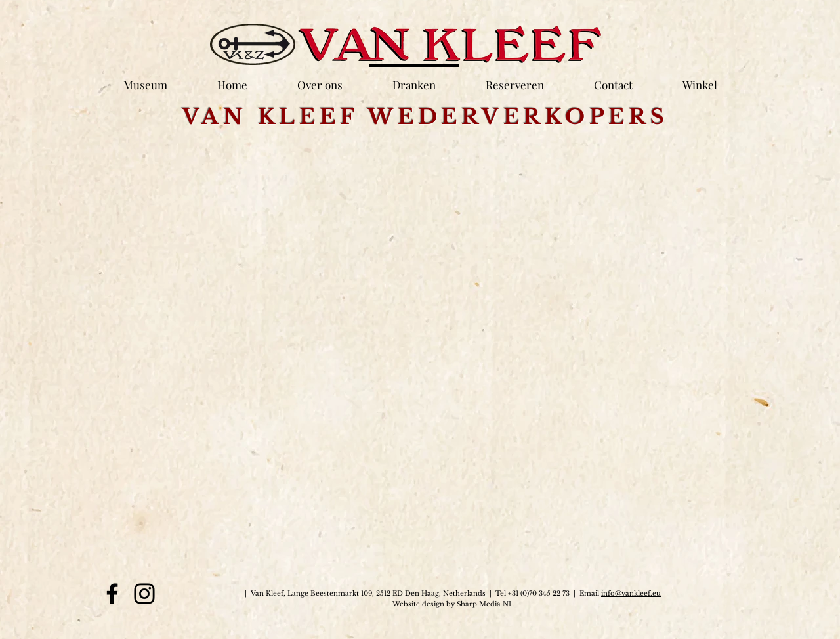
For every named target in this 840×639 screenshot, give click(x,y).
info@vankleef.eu (631, 593)
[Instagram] (144, 594)
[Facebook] (112, 594)
